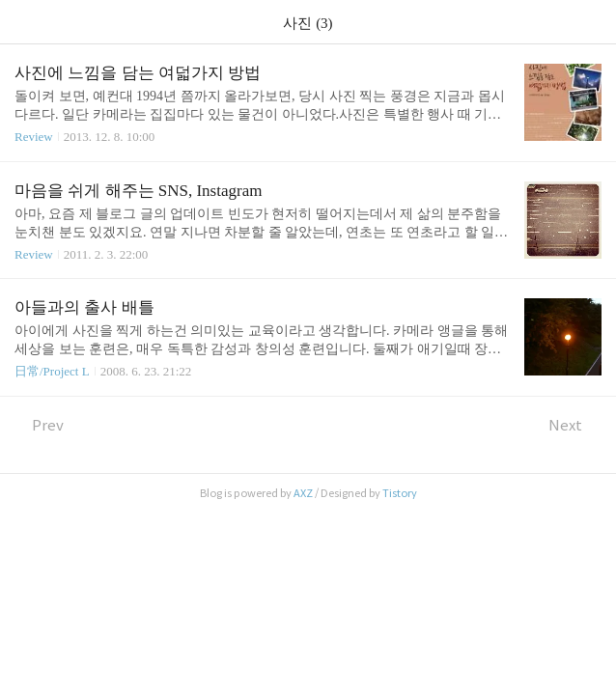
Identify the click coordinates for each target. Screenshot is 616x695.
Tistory (400, 493)
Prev (39, 425)
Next (575, 425)
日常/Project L (52, 371)
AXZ (303, 493)
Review (34, 137)
